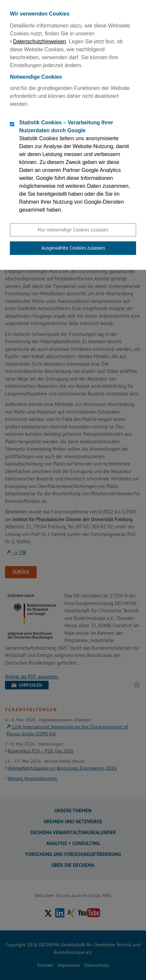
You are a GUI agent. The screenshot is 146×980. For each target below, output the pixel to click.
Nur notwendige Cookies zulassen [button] (73, 230)
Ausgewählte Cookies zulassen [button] (73, 248)
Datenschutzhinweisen (40, 41)
